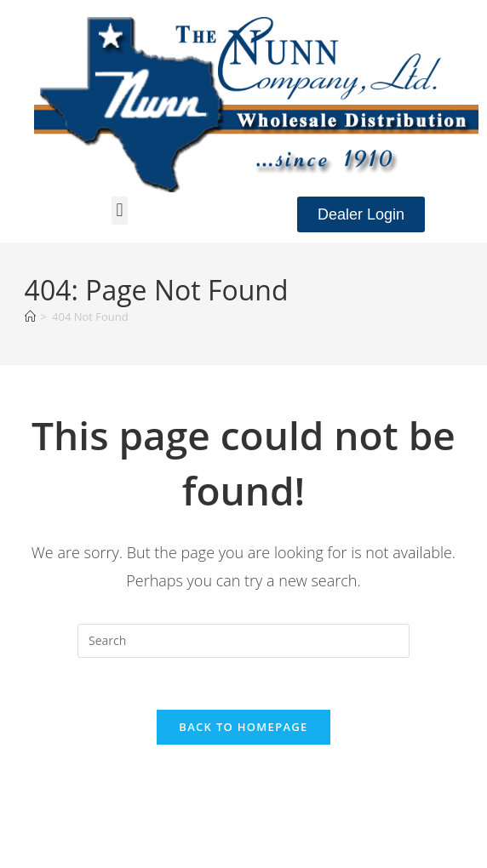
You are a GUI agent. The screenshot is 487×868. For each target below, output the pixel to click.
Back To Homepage (243, 727)
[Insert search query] (243, 641)
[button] (120, 211)
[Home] (30, 317)
